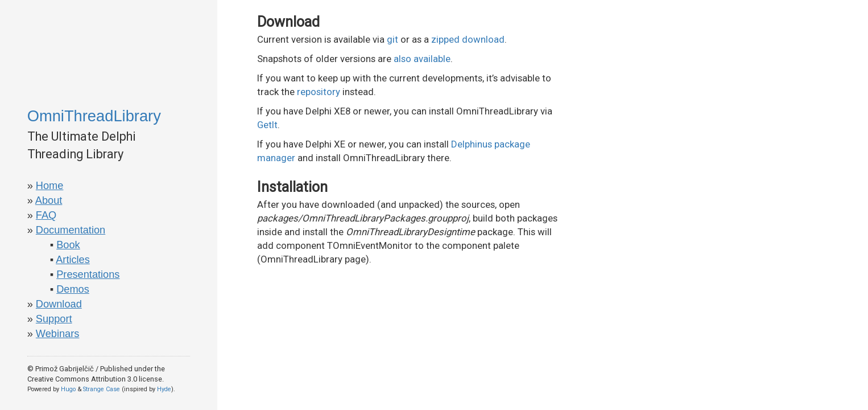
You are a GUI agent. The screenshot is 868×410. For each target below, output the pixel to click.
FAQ (46, 215)
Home (50, 186)
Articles (73, 260)
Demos (73, 289)
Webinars (58, 334)
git (392, 39)
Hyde (164, 389)
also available (422, 59)
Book (68, 245)
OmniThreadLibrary (94, 116)
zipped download (468, 39)
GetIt (267, 125)
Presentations (88, 274)
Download (59, 304)
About (49, 200)
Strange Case (102, 389)
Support (54, 319)
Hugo (68, 389)
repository (319, 92)
